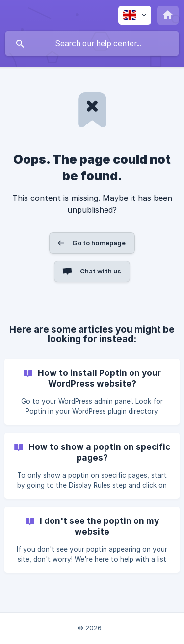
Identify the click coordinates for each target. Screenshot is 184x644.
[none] (135, 15)
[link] (92, 392)
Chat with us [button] (101, 271)
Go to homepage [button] (99, 243)
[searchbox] (92, 44)
